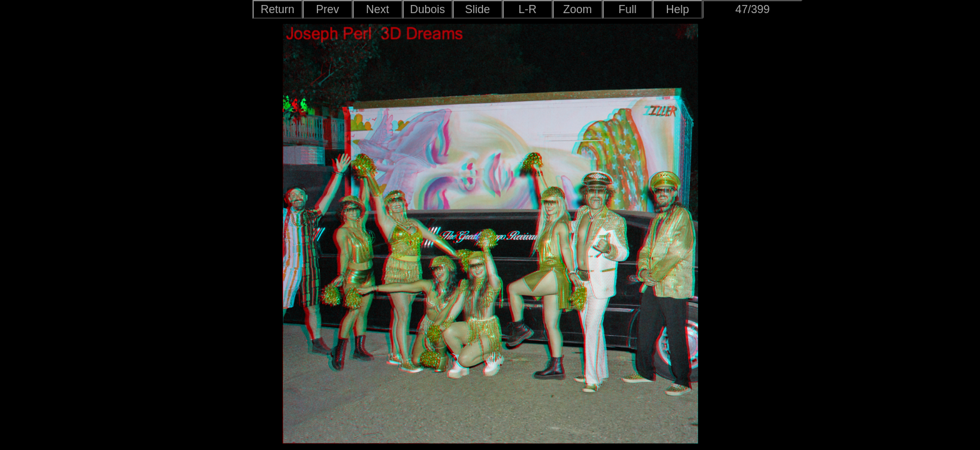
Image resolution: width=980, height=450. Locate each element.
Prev (327, 9)
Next (377, 9)
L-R (527, 9)
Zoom (577, 9)
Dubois (427, 9)
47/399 (752, 9)
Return (277, 9)
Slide (477, 9)
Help (677, 9)
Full (627, 9)
